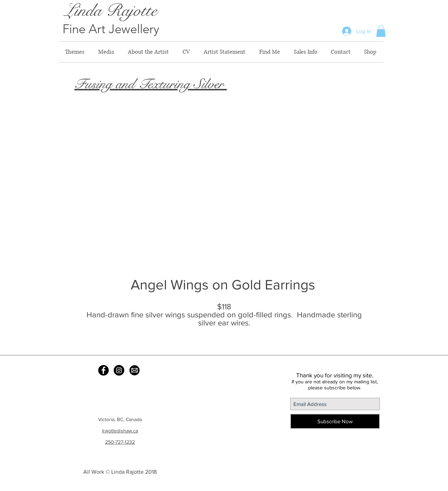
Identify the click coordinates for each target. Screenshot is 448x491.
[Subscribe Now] (335, 421)
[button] (381, 31)
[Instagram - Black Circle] (119, 370)
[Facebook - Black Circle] (103, 370)
